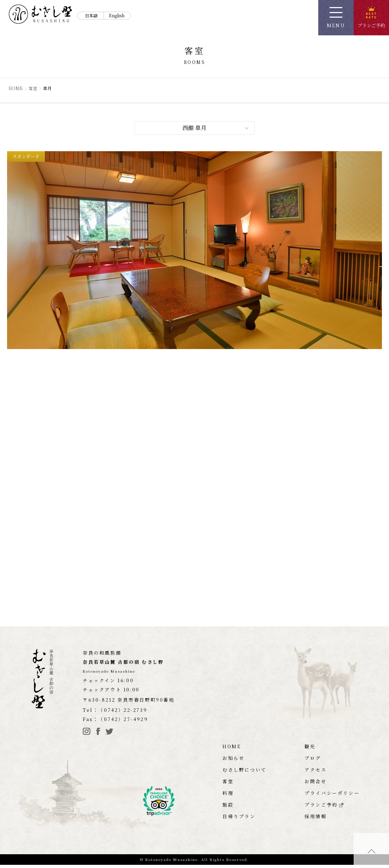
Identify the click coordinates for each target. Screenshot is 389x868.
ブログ (313, 761)
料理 (228, 796)
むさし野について (245, 773)
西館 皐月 (194, 128)
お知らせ (233, 761)
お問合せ (315, 784)
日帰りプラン (239, 819)
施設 (228, 808)
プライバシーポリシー (332, 796)
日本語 (91, 15)
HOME (16, 88)
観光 (310, 749)
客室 (33, 88)
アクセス (315, 773)
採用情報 (315, 819)
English (117, 15)
